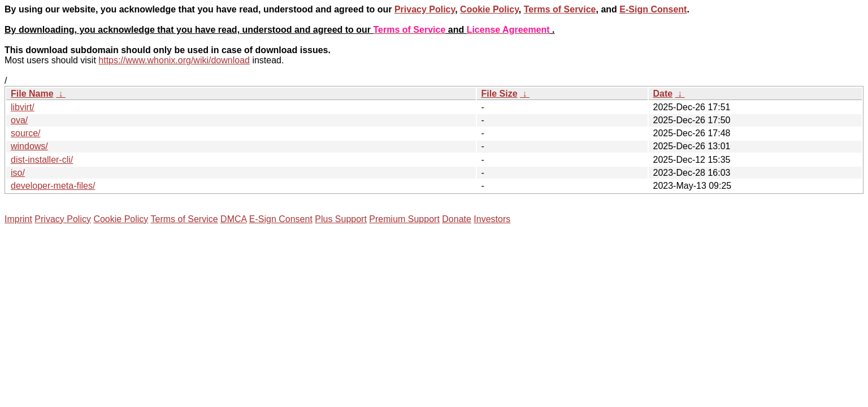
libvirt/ (23, 107)
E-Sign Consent (653, 9)
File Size (500, 94)
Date (663, 94)
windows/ (29, 146)
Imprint (18, 219)
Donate (457, 219)
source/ (25, 133)
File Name (32, 94)
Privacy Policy (425, 9)
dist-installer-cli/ (42, 160)
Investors (492, 219)
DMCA (233, 219)
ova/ (19, 120)
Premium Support (404, 219)
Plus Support (341, 219)
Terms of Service (560, 9)
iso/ (18, 173)
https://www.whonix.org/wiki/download (174, 60)
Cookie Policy (489, 9)
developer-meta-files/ (53, 186)
